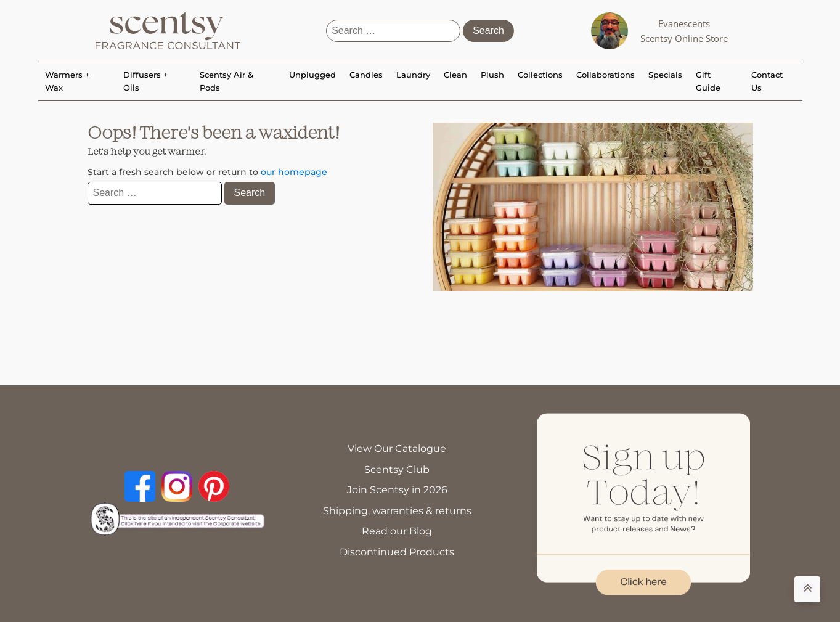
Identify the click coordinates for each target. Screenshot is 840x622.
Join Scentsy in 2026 (397, 490)
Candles (366, 75)
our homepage (294, 172)
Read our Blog (397, 531)
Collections (540, 75)
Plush (492, 75)
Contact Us (767, 81)
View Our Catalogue (397, 448)
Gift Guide (708, 81)
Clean (455, 75)
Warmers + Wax (67, 81)
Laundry (413, 75)
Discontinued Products (397, 552)
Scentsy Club (397, 469)
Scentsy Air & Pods (226, 81)
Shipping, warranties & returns (397, 511)
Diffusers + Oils (146, 81)
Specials (665, 75)
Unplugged (312, 75)
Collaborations (606, 75)
